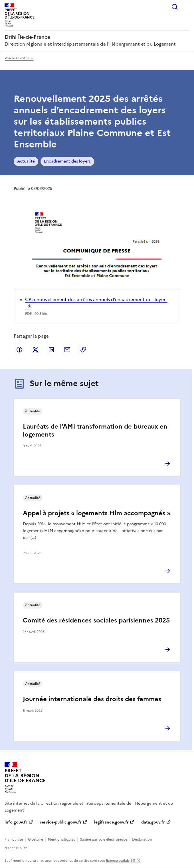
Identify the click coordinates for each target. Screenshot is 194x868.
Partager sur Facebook (19, 350)
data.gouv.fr (153, 822)
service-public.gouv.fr (61, 822)
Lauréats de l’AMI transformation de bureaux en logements (95, 430)
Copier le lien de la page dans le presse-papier (83, 350)
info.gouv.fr (16, 822)
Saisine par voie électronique (104, 839)
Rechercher (175, 7)
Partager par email (67, 350)
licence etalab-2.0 (121, 861)
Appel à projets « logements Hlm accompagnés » (97, 513)
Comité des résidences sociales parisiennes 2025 (96, 620)
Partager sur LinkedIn (51, 350)
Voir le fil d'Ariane (19, 58)
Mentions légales (61, 839)
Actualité (26, 161)
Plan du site (14, 839)
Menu (186, 7)
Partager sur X (35, 350)
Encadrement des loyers (67, 161)
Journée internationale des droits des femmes (92, 699)
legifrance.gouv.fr (111, 822)
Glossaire (36, 839)
